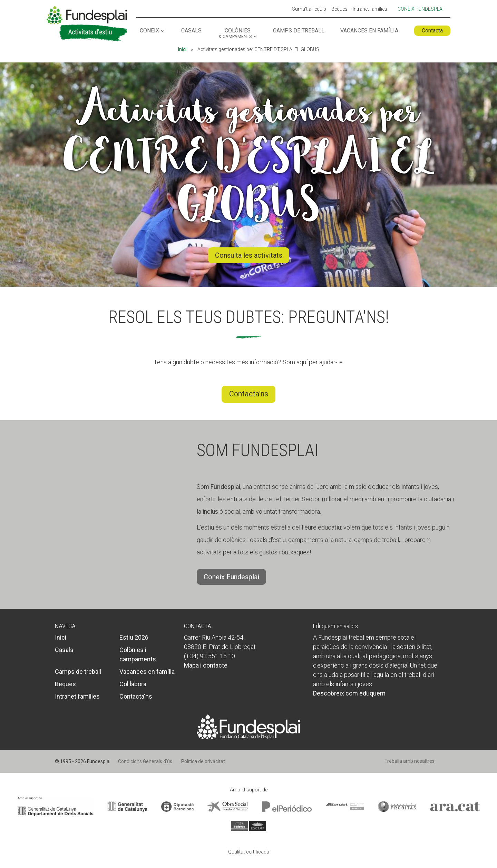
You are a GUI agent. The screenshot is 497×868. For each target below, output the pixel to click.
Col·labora (133, 684)
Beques (339, 9)
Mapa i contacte (206, 665)
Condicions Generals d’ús (145, 761)
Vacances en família (369, 31)
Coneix (149, 31)
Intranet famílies (370, 9)
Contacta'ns (249, 394)
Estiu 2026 (134, 637)
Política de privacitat (203, 761)
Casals (191, 31)
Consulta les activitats (249, 256)
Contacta (432, 31)
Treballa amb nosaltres (410, 761)
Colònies (235, 33)
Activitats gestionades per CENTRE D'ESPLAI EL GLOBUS (248, 158)
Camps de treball (299, 31)
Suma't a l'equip (309, 9)
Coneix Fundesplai (421, 9)
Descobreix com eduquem (349, 693)
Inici (182, 49)
